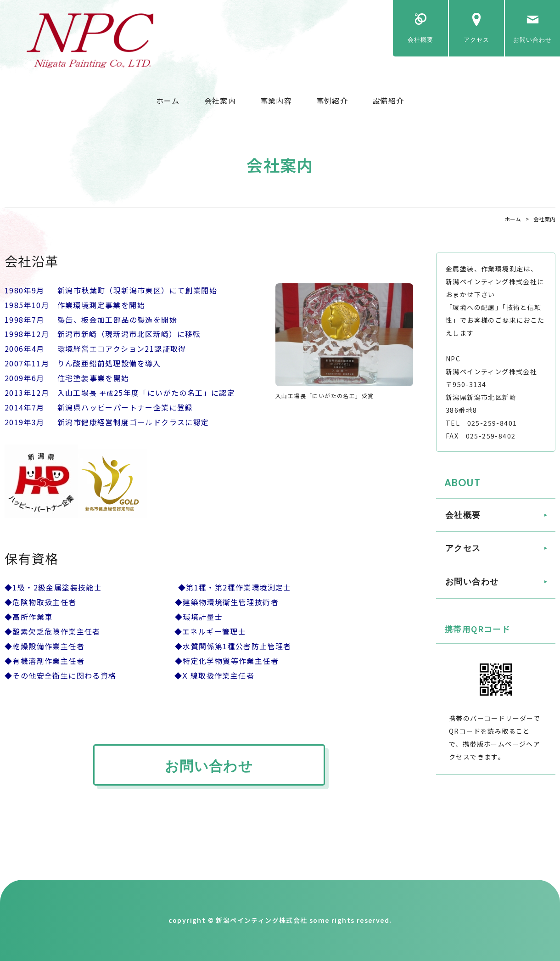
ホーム (168, 101)
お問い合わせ (532, 40)
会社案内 (220, 101)
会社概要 (420, 40)
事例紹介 (332, 101)
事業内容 (276, 101)
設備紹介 (388, 101)
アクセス (476, 40)
